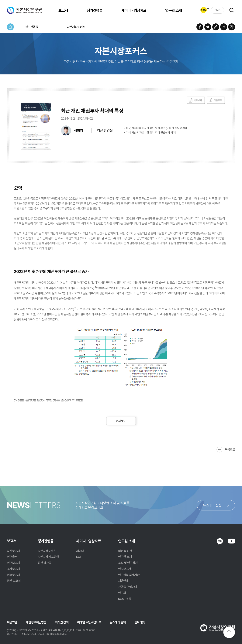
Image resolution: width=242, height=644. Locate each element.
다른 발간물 (105, 130)
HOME (10, 27)
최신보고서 (13, 551)
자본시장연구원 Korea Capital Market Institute (24, 10)
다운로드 (216, 100)
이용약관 (12, 622)
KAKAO (220, 541)
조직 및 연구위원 (128, 563)
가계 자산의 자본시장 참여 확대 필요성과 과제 (151, 133)
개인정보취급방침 (36, 622)
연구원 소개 (173, 10)
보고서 (63, 10)
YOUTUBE (232, 541)
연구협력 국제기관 (129, 575)
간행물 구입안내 (128, 587)
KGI (78, 557)
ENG (217, 10)
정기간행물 (95, 10)
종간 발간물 (45, 563)
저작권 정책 (62, 622)
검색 (232, 10)
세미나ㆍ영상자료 (134, 10)
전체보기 (121, 421)
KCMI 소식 (125, 599)
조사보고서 (13, 569)
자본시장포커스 (76, 27)
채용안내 (123, 581)
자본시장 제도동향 (48, 557)
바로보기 (196, 100)
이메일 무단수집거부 (89, 622)
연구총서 (12, 557)
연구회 (122, 593)
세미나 (80, 551)
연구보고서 (13, 563)
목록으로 (230, 449)
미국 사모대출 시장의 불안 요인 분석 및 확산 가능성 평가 (157, 128)
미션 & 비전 (125, 551)
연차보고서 (125, 569)
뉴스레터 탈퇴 (118, 622)
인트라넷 (140, 622)
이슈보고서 (13, 575)
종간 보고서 (14, 581)
